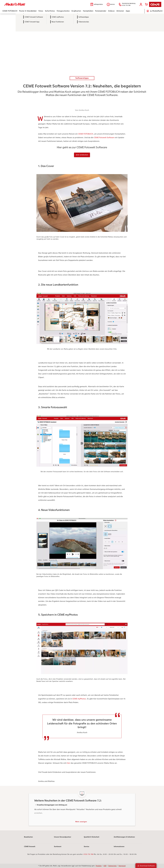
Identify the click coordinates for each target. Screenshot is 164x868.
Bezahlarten (28, 838)
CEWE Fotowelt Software (104, 137)
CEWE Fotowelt (30, 847)
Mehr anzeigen (81, 822)
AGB (105, 866)
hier (69, 763)
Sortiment (58, 847)
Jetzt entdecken (82, 155)
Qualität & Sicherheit (92, 838)
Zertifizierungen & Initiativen (124, 838)
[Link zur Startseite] (25, 4)
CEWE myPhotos (79, 699)
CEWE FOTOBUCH (86, 134)
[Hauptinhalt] (82, 422)
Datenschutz (112, 866)
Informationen (119, 847)
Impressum (122, 866)
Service (86, 847)
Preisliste (99, 866)
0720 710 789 (88, 855)
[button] (141, 4)
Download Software (146, 866)
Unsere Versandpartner (63, 838)
